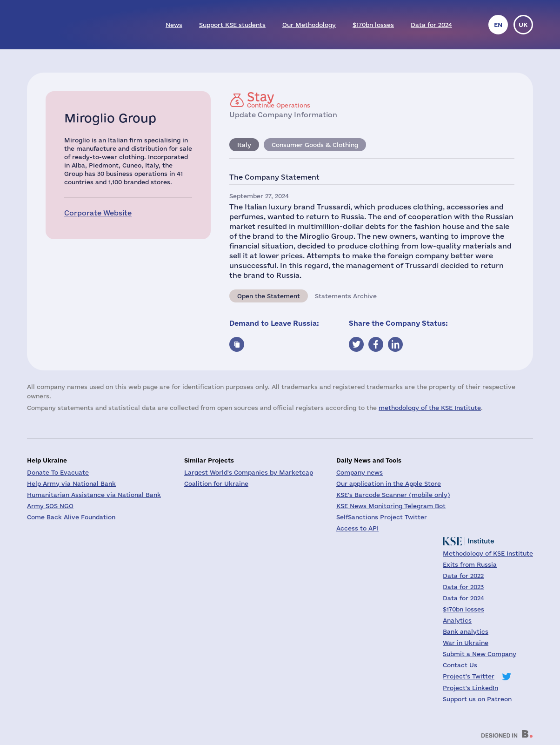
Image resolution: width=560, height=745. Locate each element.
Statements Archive (346, 296)
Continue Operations (279, 100)
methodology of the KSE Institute (430, 408)
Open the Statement (269, 296)
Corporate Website (98, 213)
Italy (244, 145)
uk (523, 25)
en (498, 25)
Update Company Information (283, 115)
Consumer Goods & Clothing (315, 145)
